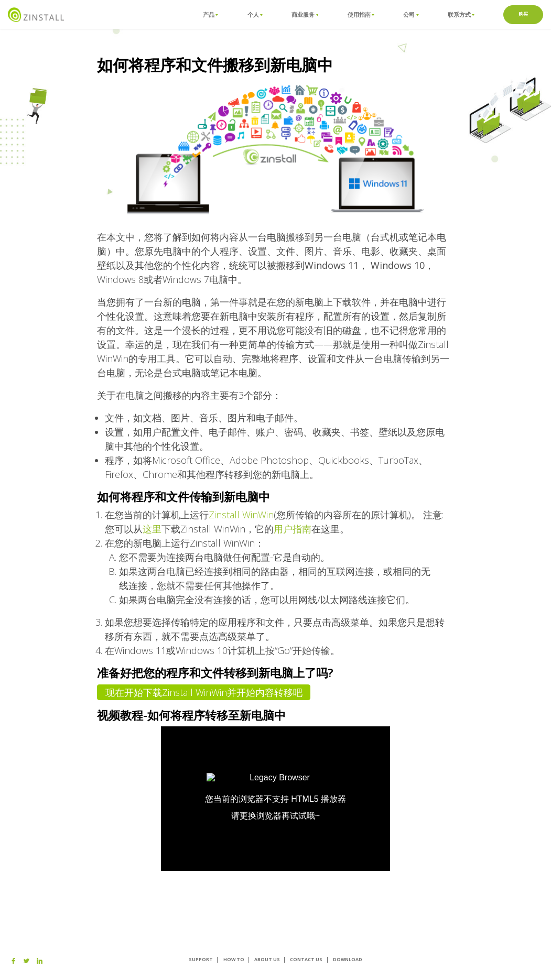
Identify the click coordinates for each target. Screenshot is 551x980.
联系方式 (461, 14)
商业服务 (305, 14)
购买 (523, 14)
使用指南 (361, 14)
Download (348, 960)
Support (201, 960)
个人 (255, 14)
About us (267, 960)
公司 (411, 14)
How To (234, 960)
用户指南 (293, 529)
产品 (210, 14)
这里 (152, 529)
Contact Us (306, 960)
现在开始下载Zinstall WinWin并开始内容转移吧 (204, 692)
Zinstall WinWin (241, 515)
